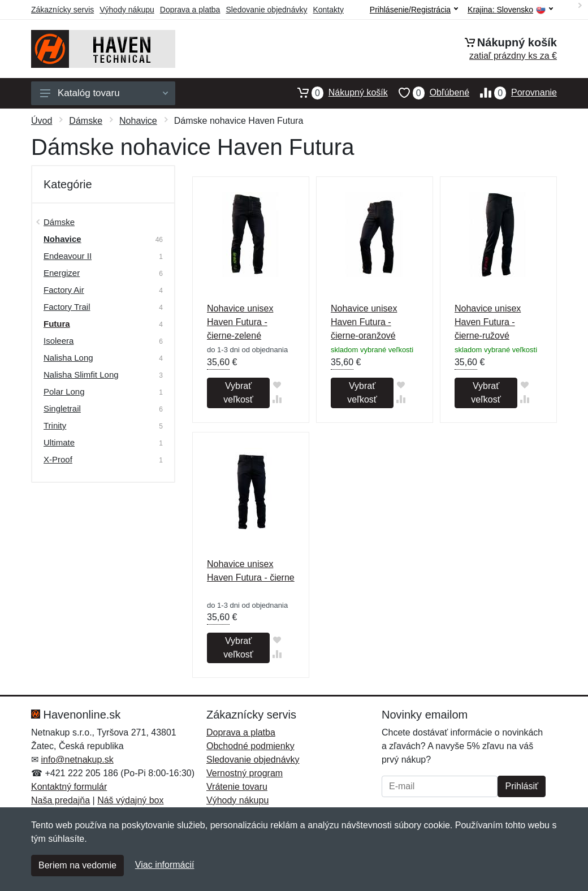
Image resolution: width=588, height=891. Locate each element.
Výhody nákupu (127, 10)
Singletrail (62, 408)
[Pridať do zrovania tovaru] (277, 399)
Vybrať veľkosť (238, 393)
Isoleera (59, 341)
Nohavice (138, 121)
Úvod (42, 121)
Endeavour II (68, 256)
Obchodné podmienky (250, 746)
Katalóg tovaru (104, 93)
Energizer (62, 273)
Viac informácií (165, 865)
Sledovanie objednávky (266, 10)
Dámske (86, 121)
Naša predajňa (60, 800)
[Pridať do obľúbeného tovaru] (277, 385)
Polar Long (64, 392)
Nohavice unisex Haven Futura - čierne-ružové (488, 322)
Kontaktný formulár (69, 787)
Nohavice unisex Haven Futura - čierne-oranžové (364, 322)
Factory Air (64, 290)
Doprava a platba (190, 10)
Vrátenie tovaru (237, 787)
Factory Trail (67, 307)
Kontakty (328, 10)
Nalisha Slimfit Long (81, 375)
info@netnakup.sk (77, 760)
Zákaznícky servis (62, 10)
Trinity (55, 425)
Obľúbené (429, 93)
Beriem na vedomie (77, 865)
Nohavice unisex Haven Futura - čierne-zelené (240, 322)
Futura (57, 324)
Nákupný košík (337, 93)
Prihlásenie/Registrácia (414, 10)
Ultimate (59, 442)
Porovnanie (513, 93)
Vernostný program (245, 773)
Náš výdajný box (130, 800)
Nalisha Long (68, 358)
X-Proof (58, 459)
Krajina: (510, 10)
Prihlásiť (521, 786)
